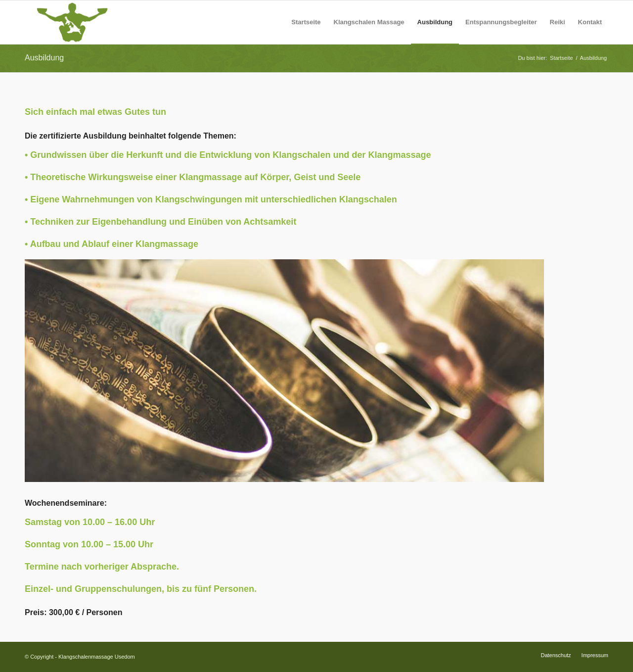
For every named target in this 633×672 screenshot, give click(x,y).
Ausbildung (44, 58)
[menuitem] (306, 22)
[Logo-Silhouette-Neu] (72, 22)
